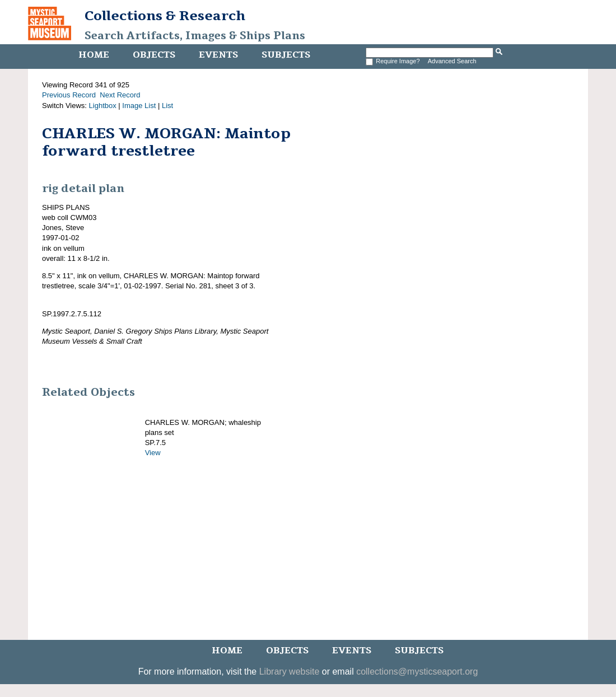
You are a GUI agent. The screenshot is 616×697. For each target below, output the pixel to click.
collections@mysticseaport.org (417, 672)
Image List (139, 106)
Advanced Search (452, 61)
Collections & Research (165, 16)
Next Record (120, 95)
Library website (290, 672)
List (167, 106)
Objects (154, 55)
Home (94, 55)
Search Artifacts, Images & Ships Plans (195, 36)
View (153, 453)
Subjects (286, 55)
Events (218, 55)
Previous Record (69, 95)
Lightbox (103, 106)
